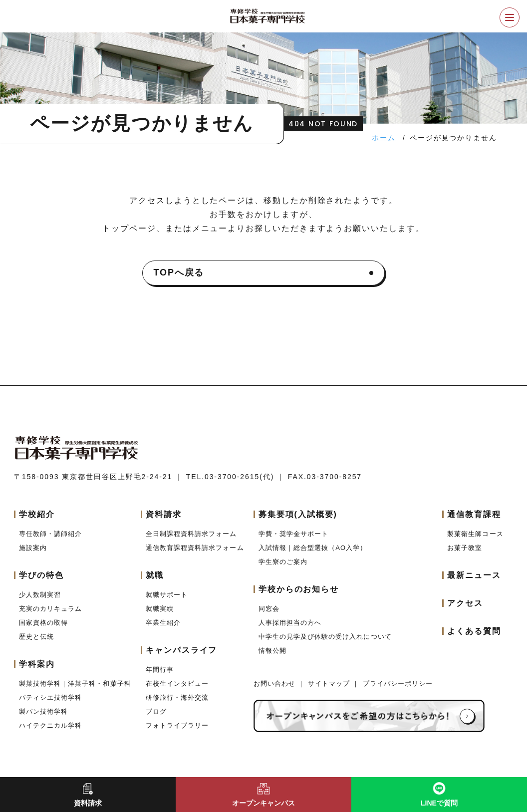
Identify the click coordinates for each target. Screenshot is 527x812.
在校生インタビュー (177, 683)
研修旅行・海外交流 (177, 697)
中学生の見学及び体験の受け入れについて (325, 637)
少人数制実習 (40, 595)
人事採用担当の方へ (290, 623)
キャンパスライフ (181, 650)
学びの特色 (41, 575)
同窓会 (269, 609)
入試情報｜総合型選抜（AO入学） (313, 548)
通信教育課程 (474, 514)
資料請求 (164, 514)
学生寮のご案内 (283, 562)
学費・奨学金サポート (293, 534)
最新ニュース (474, 575)
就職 (155, 575)
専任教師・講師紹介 (50, 534)
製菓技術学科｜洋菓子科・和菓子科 (75, 683)
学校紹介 (37, 514)
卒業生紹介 (163, 623)
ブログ (156, 711)
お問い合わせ (276, 683)
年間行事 (160, 670)
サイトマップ (330, 683)
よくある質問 (474, 631)
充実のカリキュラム (50, 609)
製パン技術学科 (43, 711)
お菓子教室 (465, 548)
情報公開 (272, 651)
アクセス (465, 603)
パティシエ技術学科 (50, 697)
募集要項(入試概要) (298, 514)
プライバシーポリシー (398, 683)
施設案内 (33, 548)
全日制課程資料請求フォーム (191, 534)
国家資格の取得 (43, 623)
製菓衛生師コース (475, 534)
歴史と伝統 (36, 637)
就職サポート (167, 595)
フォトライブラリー (177, 725)
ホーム (384, 138)
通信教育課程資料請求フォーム (195, 548)
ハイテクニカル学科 (50, 725)
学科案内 (37, 664)
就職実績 (160, 609)
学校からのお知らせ (299, 589)
